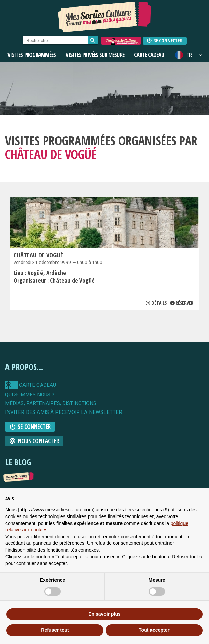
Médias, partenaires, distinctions (51, 403)
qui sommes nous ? (30, 395)
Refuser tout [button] (55, 630)
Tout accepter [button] (154, 630)
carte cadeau (31, 385)
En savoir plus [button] (104, 614)
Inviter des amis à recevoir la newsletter (64, 412)
